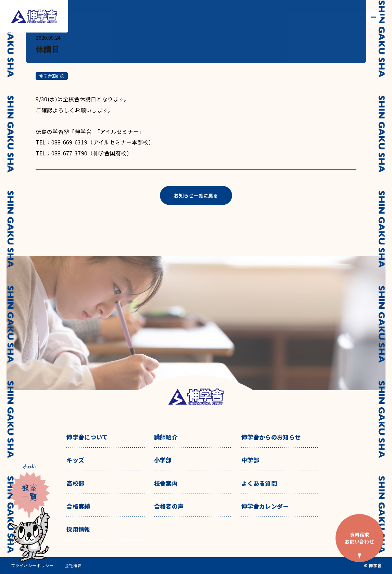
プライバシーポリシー (32, 565)
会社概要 (73, 565)
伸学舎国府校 (52, 76)
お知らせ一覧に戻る (196, 195)
